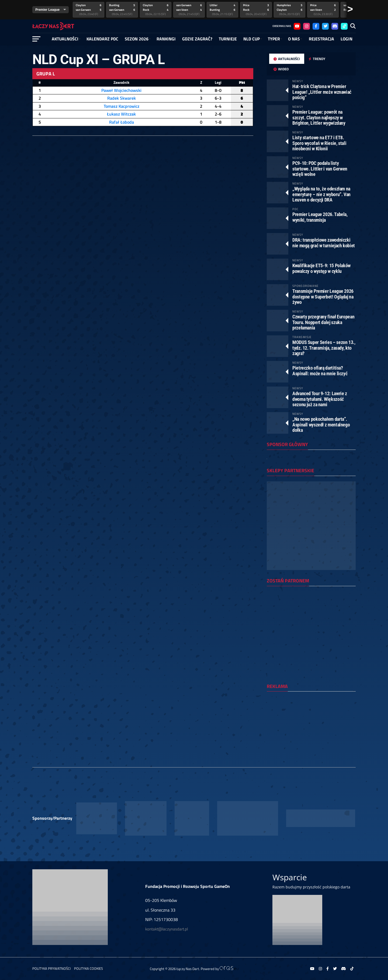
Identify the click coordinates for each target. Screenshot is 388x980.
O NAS (294, 39)
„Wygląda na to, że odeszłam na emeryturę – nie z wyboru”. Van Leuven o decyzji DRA (321, 194)
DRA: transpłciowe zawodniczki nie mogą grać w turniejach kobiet (324, 243)
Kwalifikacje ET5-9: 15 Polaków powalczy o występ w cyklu (321, 268)
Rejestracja (321, 39)
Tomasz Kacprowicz (122, 106)
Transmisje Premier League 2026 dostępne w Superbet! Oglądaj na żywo (323, 296)
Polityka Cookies (89, 968)
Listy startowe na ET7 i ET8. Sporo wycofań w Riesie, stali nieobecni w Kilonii (319, 143)
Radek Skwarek (122, 98)
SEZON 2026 (137, 39)
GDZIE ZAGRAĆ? (197, 39)
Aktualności (65, 39)
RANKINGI (166, 39)
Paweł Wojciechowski (121, 90)
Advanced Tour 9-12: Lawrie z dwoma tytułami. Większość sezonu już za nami (320, 399)
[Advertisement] (311, 731)
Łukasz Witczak (121, 114)
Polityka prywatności (51, 968)
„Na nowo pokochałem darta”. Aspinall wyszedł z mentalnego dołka (321, 424)
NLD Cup (252, 39)
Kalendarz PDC (102, 39)
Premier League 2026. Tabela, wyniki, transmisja (320, 217)
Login (347, 39)
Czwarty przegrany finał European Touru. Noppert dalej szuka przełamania (323, 322)
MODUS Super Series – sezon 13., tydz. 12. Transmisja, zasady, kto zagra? (324, 348)
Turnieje (228, 39)
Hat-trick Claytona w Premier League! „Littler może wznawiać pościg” (322, 92)
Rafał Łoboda (122, 122)
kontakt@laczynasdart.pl (167, 929)
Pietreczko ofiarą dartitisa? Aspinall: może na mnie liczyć (320, 371)
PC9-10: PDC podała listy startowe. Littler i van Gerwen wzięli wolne (320, 168)
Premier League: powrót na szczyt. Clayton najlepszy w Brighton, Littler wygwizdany (319, 117)
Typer (274, 39)
